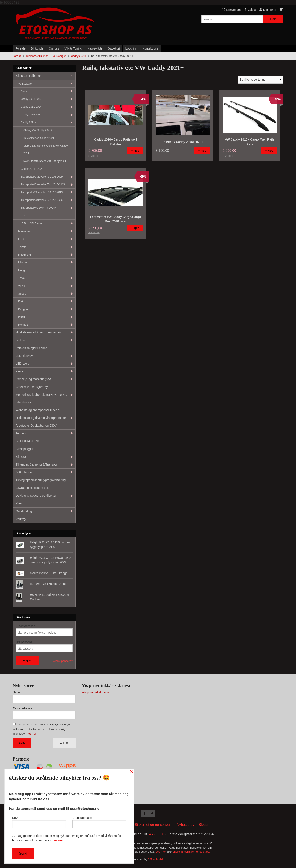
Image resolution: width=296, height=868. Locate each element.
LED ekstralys (25, 356)
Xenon (20, 371)
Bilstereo (21, 457)
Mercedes (24, 231)
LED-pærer (23, 364)
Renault (23, 325)
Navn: (17, 692)
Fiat (21, 301)
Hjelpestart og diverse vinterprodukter (41, 418)
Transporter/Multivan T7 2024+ (39, 208)
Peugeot (23, 309)
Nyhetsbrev (186, 825)
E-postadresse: (23, 708)
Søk (273, 19)
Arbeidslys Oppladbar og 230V (36, 426)
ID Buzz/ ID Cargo (31, 223)
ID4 (23, 216)
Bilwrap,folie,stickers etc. (32, 488)
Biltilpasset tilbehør (28, 76)
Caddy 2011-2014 (31, 107)
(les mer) (32, 734)
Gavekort (114, 48)
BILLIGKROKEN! (27, 441)
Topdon (21, 433)
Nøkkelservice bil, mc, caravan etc (39, 332)
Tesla (21, 278)
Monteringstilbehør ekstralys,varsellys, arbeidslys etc (41, 398)
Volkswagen (26, 84)
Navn (39, 822)
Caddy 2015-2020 (31, 115)
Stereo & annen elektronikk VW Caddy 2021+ (46, 150)
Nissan (23, 262)
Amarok (25, 91)
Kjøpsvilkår (95, 48)
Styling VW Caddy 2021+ (38, 130)
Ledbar (20, 340)
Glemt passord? (63, 661)
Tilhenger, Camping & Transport (37, 464)
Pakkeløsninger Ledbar (31, 348)
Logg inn (131, 48)
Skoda (22, 294)
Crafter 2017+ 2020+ (33, 169)
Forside (20, 48)
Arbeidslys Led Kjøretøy (32, 387)
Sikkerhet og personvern (154, 825)
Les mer (64, 743)
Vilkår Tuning (73, 48)
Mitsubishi (24, 255)
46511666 (157, 834)
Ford (21, 239)
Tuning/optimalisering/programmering (41, 480)
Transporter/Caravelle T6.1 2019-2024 (43, 200)
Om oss (54, 48)
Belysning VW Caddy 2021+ (40, 138)
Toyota (22, 247)
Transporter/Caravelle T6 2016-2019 (42, 192)
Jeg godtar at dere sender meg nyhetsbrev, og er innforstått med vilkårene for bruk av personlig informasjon (43, 729)
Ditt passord (24, 642)
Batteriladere (24, 472)
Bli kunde (37, 48)
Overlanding (24, 511)
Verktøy (21, 519)
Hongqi (23, 270)
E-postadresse (25, 626)
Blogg (203, 825)
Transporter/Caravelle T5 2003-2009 (42, 177)
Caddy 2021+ (29, 122)
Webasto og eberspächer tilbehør (38, 410)
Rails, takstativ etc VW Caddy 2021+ (45, 161)
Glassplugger (25, 449)
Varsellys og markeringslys (33, 379)
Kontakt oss (150, 48)
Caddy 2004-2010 (31, 99)
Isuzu (22, 317)
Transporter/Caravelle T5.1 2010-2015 (43, 184)
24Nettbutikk (156, 859)
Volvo (22, 286)
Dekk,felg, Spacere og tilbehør (36, 496)
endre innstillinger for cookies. (191, 852)
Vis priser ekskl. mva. (96, 692)
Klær (19, 503)
